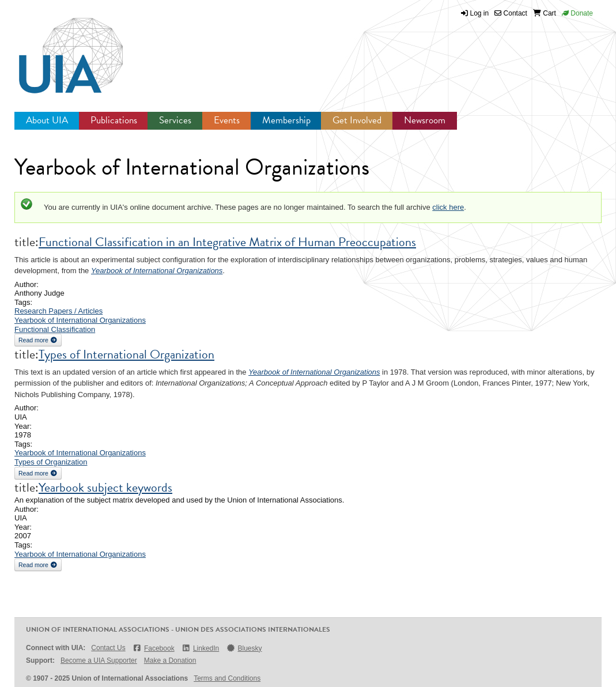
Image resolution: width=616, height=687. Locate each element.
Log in (480, 13)
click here (448, 207)
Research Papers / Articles (58, 311)
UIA (58, 49)
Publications (114, 120)
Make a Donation (170, 660)
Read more (40, 339)
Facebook (154, 648)
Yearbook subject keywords (105, 487)
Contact (511, 13)
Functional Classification (55, 329)
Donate (577, 13)
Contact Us (108, 648)
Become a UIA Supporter (99, 660)
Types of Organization (51, 462)
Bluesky (244, 648)
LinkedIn (201, 648)
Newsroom (425, 120)
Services (175, 120)
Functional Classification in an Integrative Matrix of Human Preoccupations (227, 242)
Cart (545, 13)
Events (227, 120)
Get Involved (357, 120)
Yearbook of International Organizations (157, 271)
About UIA (47, 120)
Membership (286, 120)
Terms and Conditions (227, 678)
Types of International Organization (126, 354)
